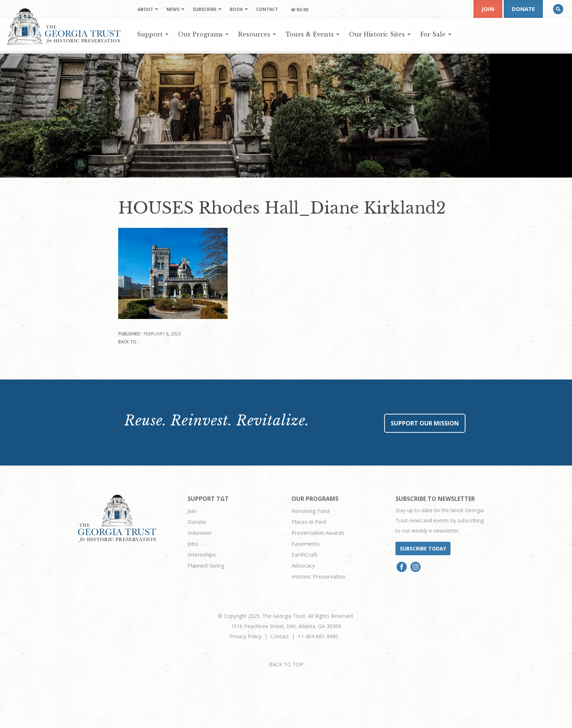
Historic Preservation (318, 576)
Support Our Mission (425, 423)
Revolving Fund (310, 511)
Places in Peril (309, 522)
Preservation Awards (318, 533)
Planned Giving (206, 565)
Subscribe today (423, 548)
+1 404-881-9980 (318, 636)
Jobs (193, 544)
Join (488, 9)
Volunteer (200, 533)
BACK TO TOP (286, 664)
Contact (280, 636)
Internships (202, 554)
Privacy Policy (246, 636)
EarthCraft (304, 554)
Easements (306, 544)
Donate (523, 9)
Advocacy (303, 565)
